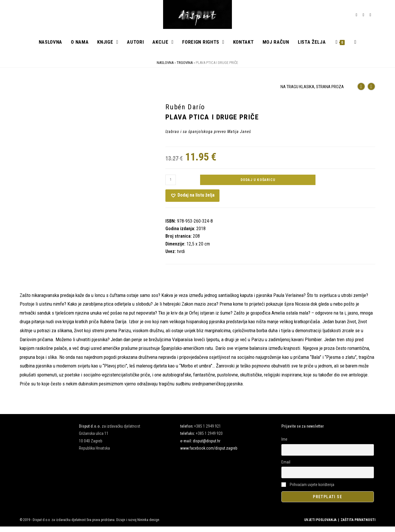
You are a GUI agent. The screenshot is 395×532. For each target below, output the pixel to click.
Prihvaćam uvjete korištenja (308, 490)
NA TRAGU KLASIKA (297, 92)
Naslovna (165, 68)
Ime (284, 445)
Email (286, 467)
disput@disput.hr (207, 446)
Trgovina (185, 68)
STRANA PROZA (330, 92)
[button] (192, 201)
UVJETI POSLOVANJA (320, 525)
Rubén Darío (185, 112)
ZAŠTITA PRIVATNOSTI (358, 525)
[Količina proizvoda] (171, 185)
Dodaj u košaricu (258, 185)
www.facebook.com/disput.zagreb (209, 454)
